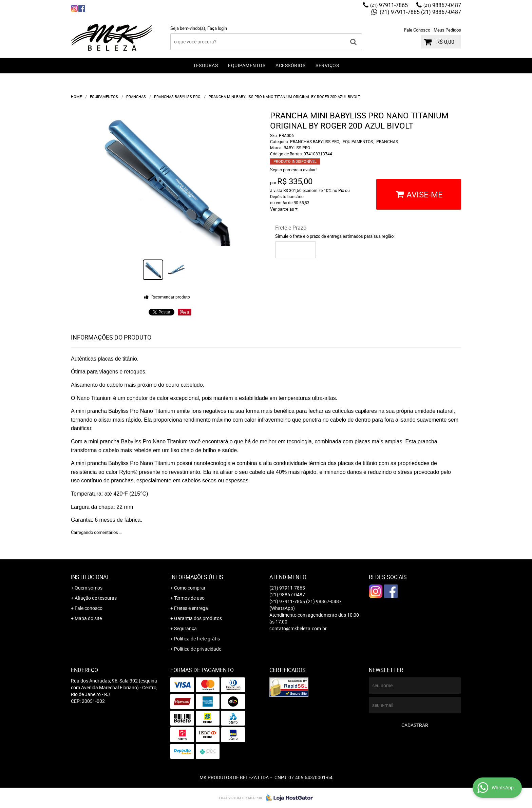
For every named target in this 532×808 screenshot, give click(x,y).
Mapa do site (88, 618)
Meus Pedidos (447, 30)
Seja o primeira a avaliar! (293, 170)
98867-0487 (442, 5)
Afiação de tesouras (96, 598)
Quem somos (89, 588)
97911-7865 (389, 5)
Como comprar (190, 588)
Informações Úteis (197, 577)
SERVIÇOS (327, 65)
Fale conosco (89, 608)
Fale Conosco (417, 30)
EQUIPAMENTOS (247, 65)
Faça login (217, 28)
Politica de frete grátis (197, 639)
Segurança (185, 628)
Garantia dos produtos (198, 618)
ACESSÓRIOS (290, 65)
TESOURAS (205, 65)
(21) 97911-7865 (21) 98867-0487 (420, 12)
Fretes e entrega (191, 608)
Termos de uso (189, 598)
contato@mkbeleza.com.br (298, 628)
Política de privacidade (198, 649)
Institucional (90, 577)
